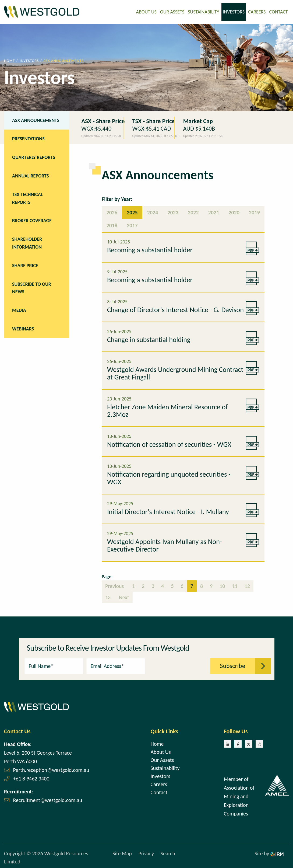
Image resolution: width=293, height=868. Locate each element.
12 (247, 585)
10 (222, 585)
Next (123, 597)
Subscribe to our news (32, 287)
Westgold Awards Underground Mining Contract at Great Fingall (175, 373)
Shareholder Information (27, 243)
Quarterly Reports (34, 157)
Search (168, 853)
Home (157, 743)
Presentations (28, 138)
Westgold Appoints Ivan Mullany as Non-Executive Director (165, 545)
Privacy (146, 853)
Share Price (25, 265)
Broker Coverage (32, 220)
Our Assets (172, 12)
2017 (132, 225)
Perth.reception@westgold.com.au (51, 769)
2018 (112, 225)
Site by (269, 853)
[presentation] (178, 665)
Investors (234, 12)
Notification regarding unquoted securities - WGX (169, 477)
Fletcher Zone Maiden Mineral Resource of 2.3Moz (167, 410)
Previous (115, 585)
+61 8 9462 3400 (31, 778)
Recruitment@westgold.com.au (48, 800)
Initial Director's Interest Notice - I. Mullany (168, 511)
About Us (146, 12)
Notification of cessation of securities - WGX (169, 444)
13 (108, 597)
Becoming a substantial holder (150, 249)
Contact (279, 12)
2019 (254, 212)
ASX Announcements (36, 120)
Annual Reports (30, 175)
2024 (153, 212)
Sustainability (203, 12)
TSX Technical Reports (27, 198)
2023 (173, 212)
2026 (112, 212)
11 (235, 585)
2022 (193, 212)
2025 (132, 212)
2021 (214, 212)
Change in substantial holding (149, 339)
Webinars (23, 328)
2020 (234, 212)
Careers (257, 12)
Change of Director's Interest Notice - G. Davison (175, 309)
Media (19, 310)
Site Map (122, 853)
